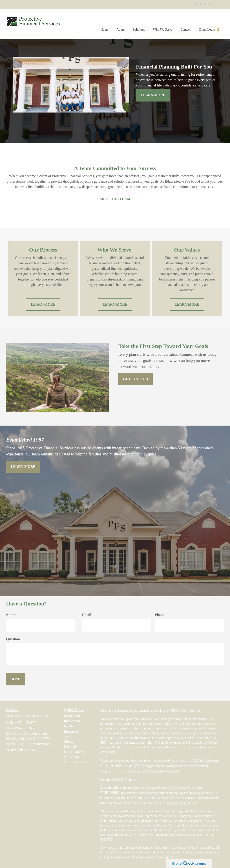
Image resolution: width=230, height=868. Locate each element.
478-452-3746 (206, 4)
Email (87, 615)
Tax (67, 736)
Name (11, 615)
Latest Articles (74, 752)
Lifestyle (70, 747)
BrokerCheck (193, 710)
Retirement (72, 716)
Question (13, 639)
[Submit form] (16, 679)
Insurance (71, 731)
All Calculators (75, 762)
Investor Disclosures (182, 803)
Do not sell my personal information (153, 771)
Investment (72, 721)
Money (69, 741)
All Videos (72, 757)
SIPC (116, 793)
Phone (160, 615)
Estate (68, 726)
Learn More (153, 95)
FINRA (106, 793)
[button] (121, 23)
